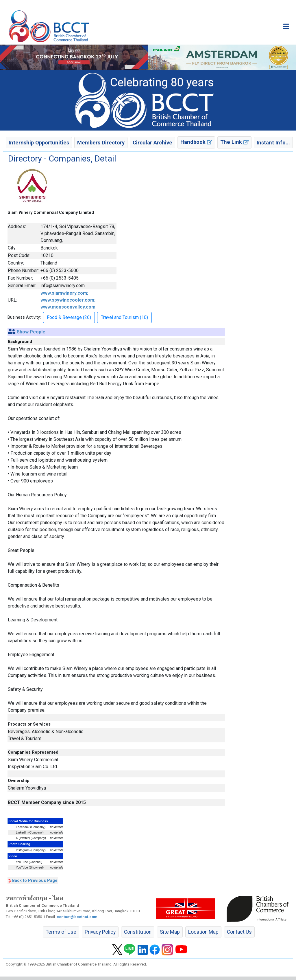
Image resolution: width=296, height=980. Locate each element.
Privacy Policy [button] (100, 932)
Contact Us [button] (239, 932)
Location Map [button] (203, 932)
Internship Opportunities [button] (39, 143)
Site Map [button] (170, 932)
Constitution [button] (138, 932)
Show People (31, 332)
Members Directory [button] (101, 143)
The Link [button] (234, 142)
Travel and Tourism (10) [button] (124, 317)
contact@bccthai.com (77, 917)
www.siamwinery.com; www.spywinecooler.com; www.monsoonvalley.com (68, 300)
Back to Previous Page (35, 880)
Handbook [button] (196, 142)
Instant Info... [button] (273, 143)
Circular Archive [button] (152, 143)
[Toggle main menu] (286, 26)
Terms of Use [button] (61, 932)
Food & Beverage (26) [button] (69, 317)
